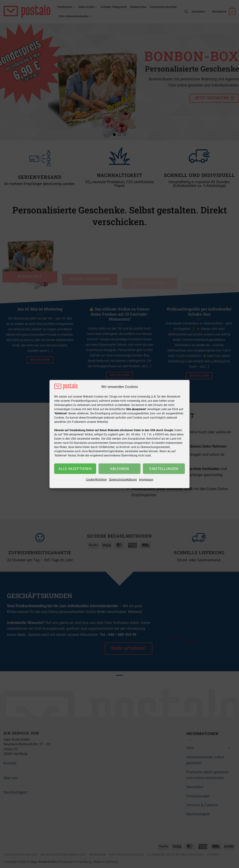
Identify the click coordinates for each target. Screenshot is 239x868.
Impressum (146, 480)
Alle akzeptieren (75, 469)
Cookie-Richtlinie (96, 480)
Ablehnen (119, 469)
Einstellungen (164, 469)
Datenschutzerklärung (123, 480)
